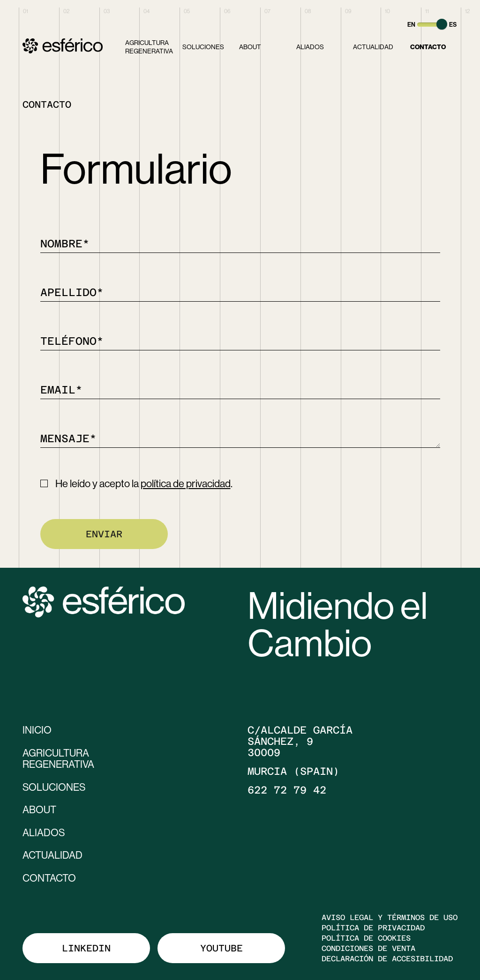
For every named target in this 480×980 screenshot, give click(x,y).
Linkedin (86, 946)
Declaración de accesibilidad (387, 957)
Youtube (221, 946)
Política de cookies (366, 936)
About (250, 47)
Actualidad (373, 47)
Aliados (310, 47)
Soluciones (203, 47)
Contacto (428, 47)
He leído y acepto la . (144, 483)
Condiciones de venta (368, 947)
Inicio (37, 730)
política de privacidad (186, 483)
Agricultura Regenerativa (149, 47)
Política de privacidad (373, 926)
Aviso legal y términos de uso (390, 916)
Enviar (104, 534)
